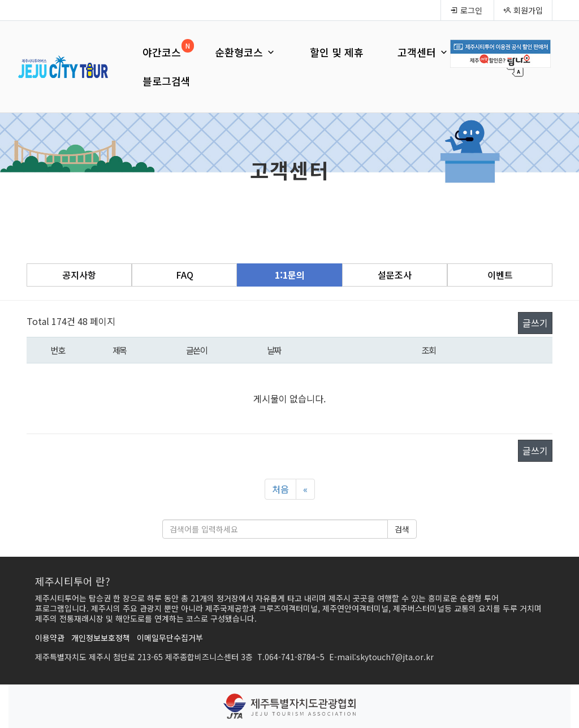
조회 (429, 350)
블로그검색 (167, 81)
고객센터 (423, 52)
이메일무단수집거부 (170, 638)
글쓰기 (535, 323)
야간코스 (162, 52)
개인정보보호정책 (101, 638)
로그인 (466, 10)
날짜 (274, 350)
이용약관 (50, 638)
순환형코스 (245, 52)
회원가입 (523, 10)
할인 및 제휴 (337, 52)
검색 (402, 529)
